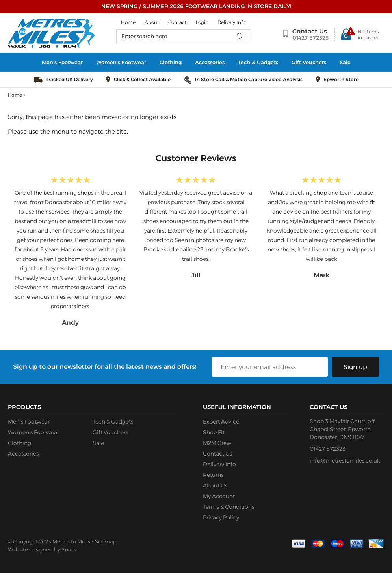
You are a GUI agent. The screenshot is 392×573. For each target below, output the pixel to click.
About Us (215, 486)
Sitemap (106, 541)
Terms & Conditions (229, 507)
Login (202, 22)
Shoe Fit (214, 432)
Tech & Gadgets (258, 62)
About (152, 22)
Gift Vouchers (309, 62)
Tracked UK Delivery (69, 79)
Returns (213, 475)
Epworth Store (341, 79)
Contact (177, 22)
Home (128, 22)
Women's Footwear (121, 62)
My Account (219, 496)
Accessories (210, 62)
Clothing (171, 62)
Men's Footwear (62, 62)
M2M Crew (217, 443)
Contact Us (310, 31)
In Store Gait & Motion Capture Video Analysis (249, 79)
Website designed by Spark (42, 549)
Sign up (355, 367)
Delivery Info (231, 22)
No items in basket (368, 34)
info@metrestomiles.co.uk (345, 461)
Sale (345, 62)
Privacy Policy (221, 517)
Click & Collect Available (142, 79)
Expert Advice (221, 422)
